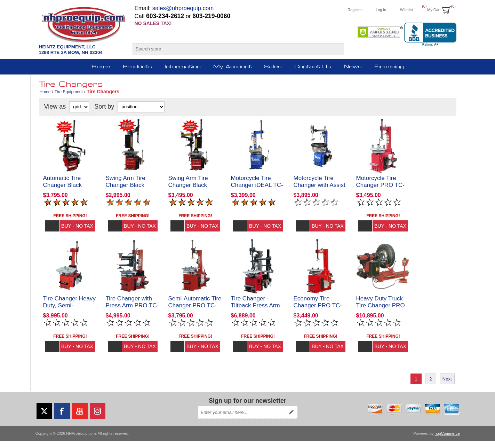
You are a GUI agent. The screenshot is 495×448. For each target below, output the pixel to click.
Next (447, 386)
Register (355, 10)
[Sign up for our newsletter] (241, 419)
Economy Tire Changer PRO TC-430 (318, 312)
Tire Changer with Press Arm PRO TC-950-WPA (132, 312)
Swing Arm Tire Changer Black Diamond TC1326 (129, 188)
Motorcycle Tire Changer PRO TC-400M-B (381, 188)
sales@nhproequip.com (183, 8)
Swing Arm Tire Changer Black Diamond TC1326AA (195, 188)
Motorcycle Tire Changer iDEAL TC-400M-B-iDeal (257, 188)
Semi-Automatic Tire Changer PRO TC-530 (195, 312)
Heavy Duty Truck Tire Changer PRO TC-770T (381, 312)
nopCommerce (447, 440)
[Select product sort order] (141, 107)
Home (45, 92)
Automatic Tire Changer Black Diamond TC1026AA (70, 188)
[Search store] (232, 49)
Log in (381, 10)
